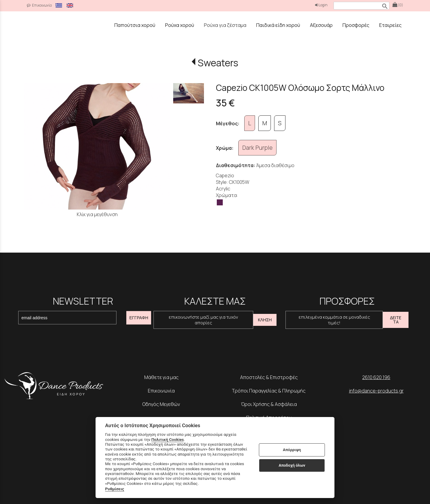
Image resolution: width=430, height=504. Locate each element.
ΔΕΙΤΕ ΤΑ (396, 320)
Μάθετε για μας (161, 377)
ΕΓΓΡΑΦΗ (139, 318)
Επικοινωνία (161, 391)
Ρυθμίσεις (115, 489)
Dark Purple (257, 148)
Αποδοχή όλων (292, 465)
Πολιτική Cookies (168, 439)
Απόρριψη (292, 450)
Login (321, 5)
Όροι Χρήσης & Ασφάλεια (269, 404)
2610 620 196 (376, 377)
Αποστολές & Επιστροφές (269, 377)
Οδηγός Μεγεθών (161, 404)
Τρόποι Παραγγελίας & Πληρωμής (269, 391)
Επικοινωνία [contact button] (39, 5)
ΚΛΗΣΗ (265, 320)
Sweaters (218, 63)
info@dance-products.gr (376, 391)
